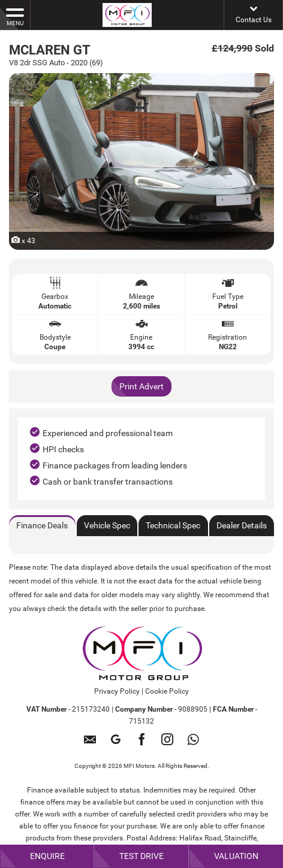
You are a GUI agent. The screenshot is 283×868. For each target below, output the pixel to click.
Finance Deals (42, 525)
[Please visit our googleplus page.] (116, 744)
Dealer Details (242, 525)
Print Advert (141, 386)
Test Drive (141, 856)
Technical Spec (173, 525)
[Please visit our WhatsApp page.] (193, 744)
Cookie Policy (167, 691)
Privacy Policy (117, 691)
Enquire (47, 856)
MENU (15, 16)
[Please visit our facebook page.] (142, 744)
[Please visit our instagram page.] (168, 744)
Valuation (236, 856)
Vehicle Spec (107, 525)
